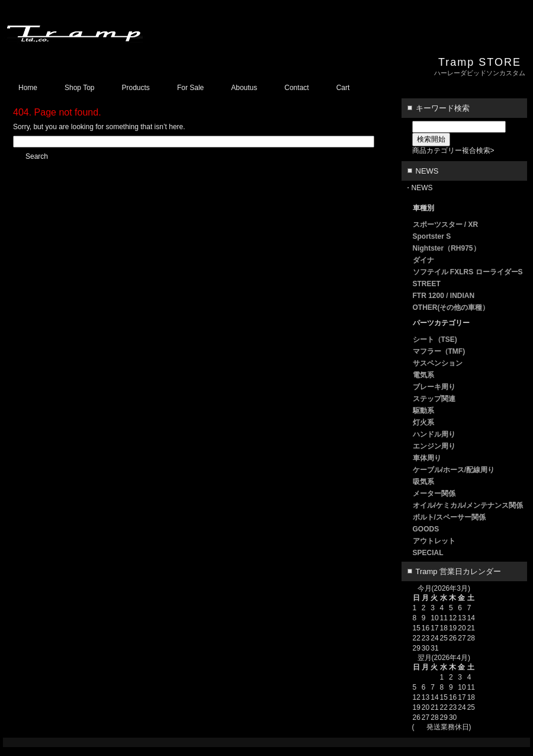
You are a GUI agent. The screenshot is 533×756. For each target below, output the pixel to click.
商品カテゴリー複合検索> (453, 150)
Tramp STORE (480, 62)
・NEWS (419, 188)
